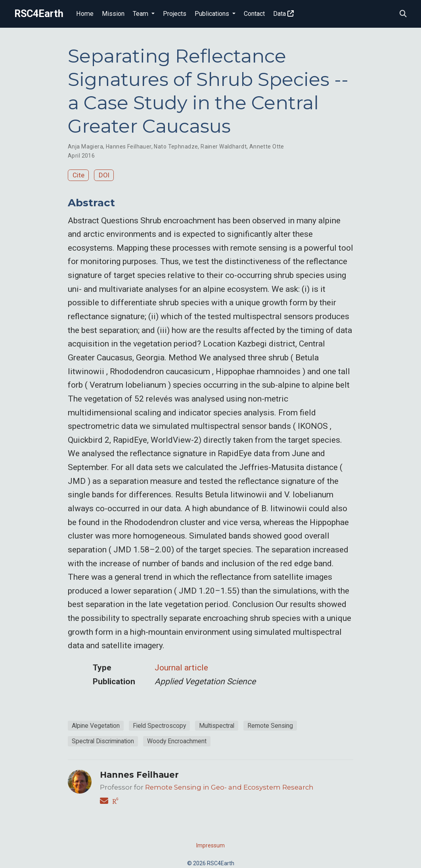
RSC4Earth (39, 14)
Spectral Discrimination (103, 741)
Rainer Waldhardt (224, 147)
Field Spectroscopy (159, 726)
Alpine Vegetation (96, 726)
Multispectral (217, 726)
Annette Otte (267, 147)
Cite (78, 175)
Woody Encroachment (177, 741)
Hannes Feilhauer (129, 147)
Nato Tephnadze (176, 147)
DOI (104, 175)
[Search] (403, 14)
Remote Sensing (270, 726)
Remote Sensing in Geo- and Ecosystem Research (229, 787)
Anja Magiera (85, 147)
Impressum (210, 845)
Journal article (181, 668)
